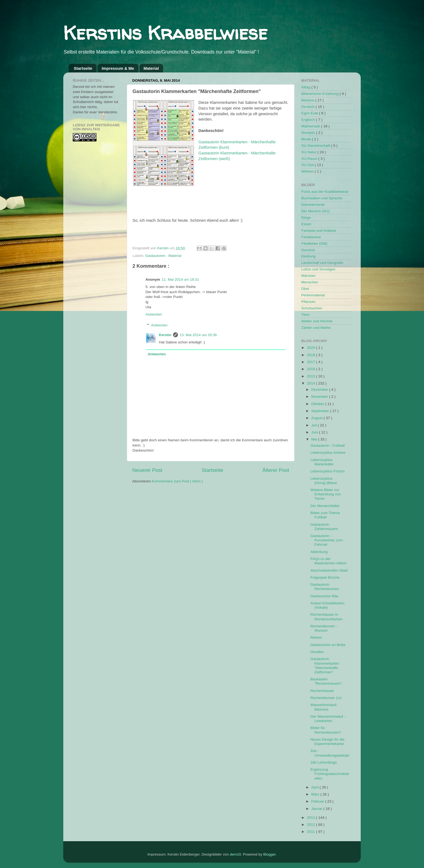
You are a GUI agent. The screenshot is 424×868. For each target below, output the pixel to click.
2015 (312, 376)
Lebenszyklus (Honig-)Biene (324, 481)
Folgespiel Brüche (325, 577)
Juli (314, 425)
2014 (312, 383)
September (321, 411)
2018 (312, 355)
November (320, 397)
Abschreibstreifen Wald (329, 570)
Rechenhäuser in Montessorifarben (327, 617)
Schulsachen (312, 308)
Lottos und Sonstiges (318, 269)
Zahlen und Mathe (316, 328)
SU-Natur (309, 152)
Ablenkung (319, 552)
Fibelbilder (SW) (314, 243)
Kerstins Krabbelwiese (165, 33)
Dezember (320, 390)
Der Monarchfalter (325, 506)
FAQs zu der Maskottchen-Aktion (329, 561)
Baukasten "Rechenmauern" (326, 681)
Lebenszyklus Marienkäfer (322, 462)
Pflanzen (308, 302)
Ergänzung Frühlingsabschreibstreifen (330, 774)
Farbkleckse (311, 237)
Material (151, 68)
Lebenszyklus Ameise (328, 453)
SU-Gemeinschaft (316, 146)
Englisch (309, 120)
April (315, 787)
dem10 (235, 854)
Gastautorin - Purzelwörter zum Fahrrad (327, 540)
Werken (308, 171)
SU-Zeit (308, 165)
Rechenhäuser (322, 691)
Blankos (308, 100)
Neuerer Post (147, 470)
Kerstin (164, 248)
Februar (318, 801)
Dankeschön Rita (324, 596)
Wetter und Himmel (317, 321)
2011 (312, 832)
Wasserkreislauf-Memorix (324, 707)
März (316, 794)
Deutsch (308, 107)
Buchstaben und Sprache (322, 198)
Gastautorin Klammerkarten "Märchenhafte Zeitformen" (325, 665)
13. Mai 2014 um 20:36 (198, 335)
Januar (317, 809)
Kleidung (308, 256)
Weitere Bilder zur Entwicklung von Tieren (326, 494)
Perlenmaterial (313, 295)
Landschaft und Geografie (322, 263)
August (317, 418)
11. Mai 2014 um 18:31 (180, 279)
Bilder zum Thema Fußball (325, 515)
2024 (312, 348)
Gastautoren (156, 256)
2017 (312, 362)
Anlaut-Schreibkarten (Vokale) (327, 605)
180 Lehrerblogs (324, 762)
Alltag (306, 87)
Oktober (318, 404)
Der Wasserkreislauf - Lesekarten (328, 719)
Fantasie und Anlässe (319, 231)
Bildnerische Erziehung (320, 94)
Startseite (83, 68)
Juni (315, 432)
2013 (312, 818)
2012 (312, 825)
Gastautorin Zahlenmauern (324, 527)
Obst (305, 289)
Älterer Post (276, 470)
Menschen (310, 282)
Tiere (305, 315)
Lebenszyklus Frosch (328, 471)
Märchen (308, 276)
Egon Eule (310, 113)
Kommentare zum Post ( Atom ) (177, 481)
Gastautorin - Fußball (328, 445)
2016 (312, 369)
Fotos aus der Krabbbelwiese (325, 192)
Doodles (317, 652)
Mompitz (309, 133)
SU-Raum (310, 159)
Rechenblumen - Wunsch (324, 628)
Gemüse (308, 250)
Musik (307, 139)
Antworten (154, 314)
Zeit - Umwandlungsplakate (330, 753)
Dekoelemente (313, 205)
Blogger (269, 854)
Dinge (306, 218)
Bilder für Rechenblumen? (326, 730)
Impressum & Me (118, 68)
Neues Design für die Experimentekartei (327, 742)
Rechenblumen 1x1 (326, 698)
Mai (315, 439)
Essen (306, 224)
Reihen (316, 637)
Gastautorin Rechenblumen (325, 587)
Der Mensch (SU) (315, 211)
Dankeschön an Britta (328, 645)
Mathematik (311, 126)
